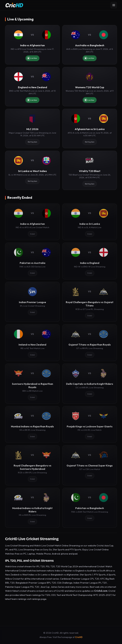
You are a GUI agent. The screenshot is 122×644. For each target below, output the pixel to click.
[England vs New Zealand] (32, 87)
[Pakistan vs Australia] (32, 261)
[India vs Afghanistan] (32, 45)
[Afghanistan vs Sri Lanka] (90, 128)
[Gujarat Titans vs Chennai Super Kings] (90, 465)
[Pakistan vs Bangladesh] (90, 508)
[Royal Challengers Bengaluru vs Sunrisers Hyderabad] (32, 465)
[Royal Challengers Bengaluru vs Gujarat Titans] (90, 302)
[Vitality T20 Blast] (90, 170)
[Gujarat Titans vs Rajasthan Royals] (90, 343)
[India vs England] (90, 261)
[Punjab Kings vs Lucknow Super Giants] (90, 424)
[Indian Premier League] (32, 302)
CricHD (79, 637)
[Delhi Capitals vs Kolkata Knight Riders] (90, 383)
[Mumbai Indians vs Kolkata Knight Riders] (32, 508)
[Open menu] (114, 5)
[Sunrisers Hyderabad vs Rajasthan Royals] (32, 383)
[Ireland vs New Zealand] (32, 343)
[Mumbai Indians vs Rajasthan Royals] (32, 424)
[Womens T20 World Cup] (90, 87)
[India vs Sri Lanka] (90, 222)
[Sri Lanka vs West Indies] (32, 170)
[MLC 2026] (32, 128)
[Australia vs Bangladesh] (90, 45)
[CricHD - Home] (14, 5)
